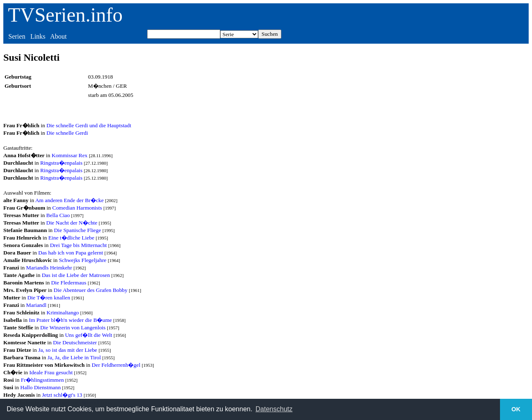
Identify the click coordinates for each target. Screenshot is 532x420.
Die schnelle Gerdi (67, 133)
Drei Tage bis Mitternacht (78, 245)
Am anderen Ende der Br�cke (70, 200)
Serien (17, 36)
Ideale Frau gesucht (51, 372)
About (58, 36)
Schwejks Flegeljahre (83, 260)
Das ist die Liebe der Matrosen (76, 275)
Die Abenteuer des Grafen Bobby (91, 290)
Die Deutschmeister (75, 342)
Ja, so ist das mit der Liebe (68, 350)
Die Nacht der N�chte (72, 223)
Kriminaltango (63, 313)
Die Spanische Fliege (78, 230)
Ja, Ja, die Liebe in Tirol (74, 357)
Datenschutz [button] (274, 409)
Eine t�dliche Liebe (71, 238)
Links (38, 36)
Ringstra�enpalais (62, 163)
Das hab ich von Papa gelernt (71, 253)
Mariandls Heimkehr (49, 268)
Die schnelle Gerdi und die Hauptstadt (89, 125)
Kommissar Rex (69, 155)
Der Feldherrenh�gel (116, 365)
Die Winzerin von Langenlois (73, 327)
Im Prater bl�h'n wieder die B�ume (70, 320)
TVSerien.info (65, 15)
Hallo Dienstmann (41, 387)
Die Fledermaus (69, 283)
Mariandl (36, 305)
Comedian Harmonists (77, 208)
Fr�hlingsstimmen (42, 380)
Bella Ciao (58, 215)
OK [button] (516, 409)
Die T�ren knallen (49, 298)
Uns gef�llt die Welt (88, 335)
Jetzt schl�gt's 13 (62, 395)
